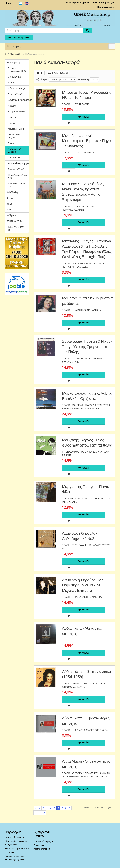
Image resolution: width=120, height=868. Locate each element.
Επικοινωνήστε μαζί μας (44, 841)
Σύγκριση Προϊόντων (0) (58, 73)
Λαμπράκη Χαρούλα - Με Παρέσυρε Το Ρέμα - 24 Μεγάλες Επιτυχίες (82, 585)
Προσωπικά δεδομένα (15, 856)
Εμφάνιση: (84, 80)
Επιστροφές (39, 845)
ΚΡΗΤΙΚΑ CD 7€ (14, 221)
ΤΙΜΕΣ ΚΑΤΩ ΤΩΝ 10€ (15, 228)
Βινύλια (10, 198)
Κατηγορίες (14, 46)
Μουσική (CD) (16, 54)
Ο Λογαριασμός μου (77, 3)
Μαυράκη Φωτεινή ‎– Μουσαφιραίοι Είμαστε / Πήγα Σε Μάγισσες (86, 141)
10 (36, 813)
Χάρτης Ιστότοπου (42, 849)
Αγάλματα (11, 215)
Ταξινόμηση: (42, 79)
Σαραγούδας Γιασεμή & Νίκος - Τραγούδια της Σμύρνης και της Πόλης (87, 346)
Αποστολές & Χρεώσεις (15, 860)
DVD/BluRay (12, 192)
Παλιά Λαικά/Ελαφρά (35, 54)
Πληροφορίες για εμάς (15, 837)
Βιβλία (9, 204)
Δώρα (9, 210)
